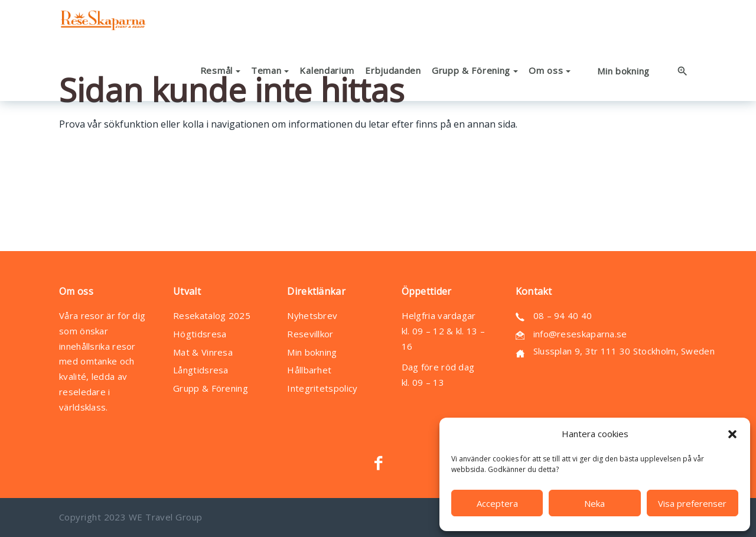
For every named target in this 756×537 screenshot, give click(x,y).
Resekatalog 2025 (212, 315)
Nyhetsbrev (312, 315)
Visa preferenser (692, 503)
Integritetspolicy (322, 388)
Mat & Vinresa (203, 352)
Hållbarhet (309, 370)
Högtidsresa (200, 334)
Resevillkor (310, 334)
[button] (732, 434)
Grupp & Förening (211, 388)
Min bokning (312, 352)
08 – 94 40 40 (563, 315)
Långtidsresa (201, 370)
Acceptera (497, 503)
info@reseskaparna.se (580, 334)
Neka (594, 503)
